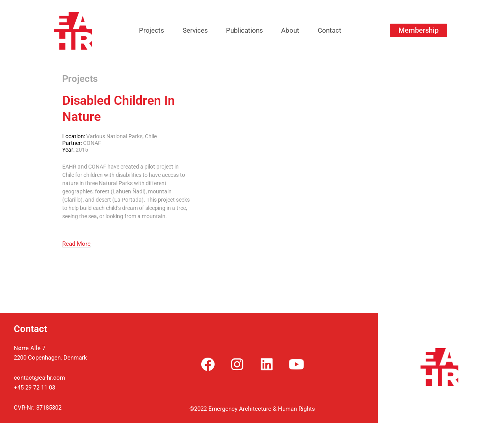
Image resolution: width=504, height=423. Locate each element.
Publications (245, 31)
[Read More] (76, 244)
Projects (144, 31)
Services (191, 31)
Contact (337, 31)
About (294, 31)
